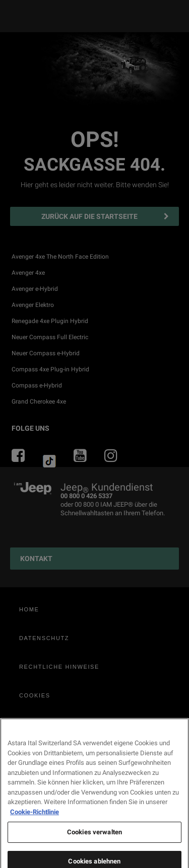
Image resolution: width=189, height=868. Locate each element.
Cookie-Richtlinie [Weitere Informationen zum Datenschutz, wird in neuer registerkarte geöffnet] (35, 851)
